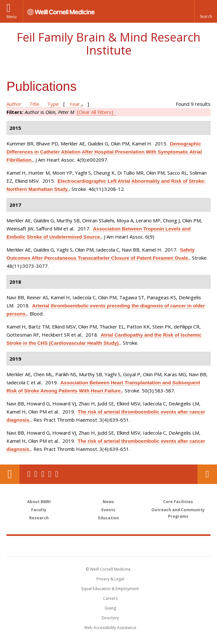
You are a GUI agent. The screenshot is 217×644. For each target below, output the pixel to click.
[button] (206, 11)
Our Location (10, 474)
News (108, 502)
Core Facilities (178, 502)
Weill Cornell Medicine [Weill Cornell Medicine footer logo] (71, 546)
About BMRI (39, 502)
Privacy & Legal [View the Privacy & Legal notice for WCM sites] (110, 579)
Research (39, 518)
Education (108, 518)
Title (34, 104)
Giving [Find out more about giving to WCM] (110, 608)
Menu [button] (12, 17)
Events (108, 510)
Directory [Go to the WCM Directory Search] (110, 618)
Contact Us (207, 474)
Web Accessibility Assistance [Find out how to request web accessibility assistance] (110, 628)
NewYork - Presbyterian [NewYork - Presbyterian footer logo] (153, 546)
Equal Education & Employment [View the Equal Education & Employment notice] (110, 589)
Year (75, 104)
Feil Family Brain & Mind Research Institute (108, 44)
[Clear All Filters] (95, 112)
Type (53, 104)
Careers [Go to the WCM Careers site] (110, 598)
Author (14, 104)
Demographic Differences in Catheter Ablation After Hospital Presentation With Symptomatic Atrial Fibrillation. (104, 152)
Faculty (39, 510)
